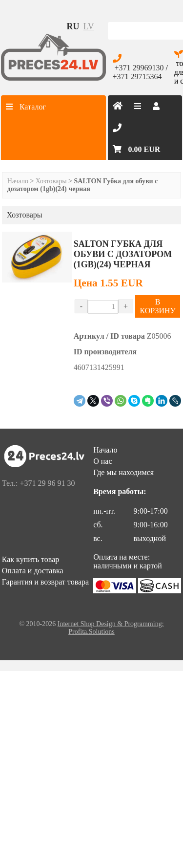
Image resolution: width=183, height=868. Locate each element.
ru (73, 26)
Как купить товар (31, 559)
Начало (18, 181)
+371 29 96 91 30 (47, 483)
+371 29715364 (137, 76)
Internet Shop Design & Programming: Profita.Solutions (111, 628)
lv (89, 26)
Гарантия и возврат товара (45, 582)
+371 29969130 (139, 68)
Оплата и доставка (33, 571)
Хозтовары (51, 181)
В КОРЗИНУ (157, 306)
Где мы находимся (123, 472)
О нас (102, 461)
